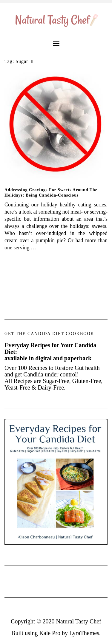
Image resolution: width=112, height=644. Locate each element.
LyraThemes (84, 633)
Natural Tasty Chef (79, 621)
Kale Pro (50, 633)
